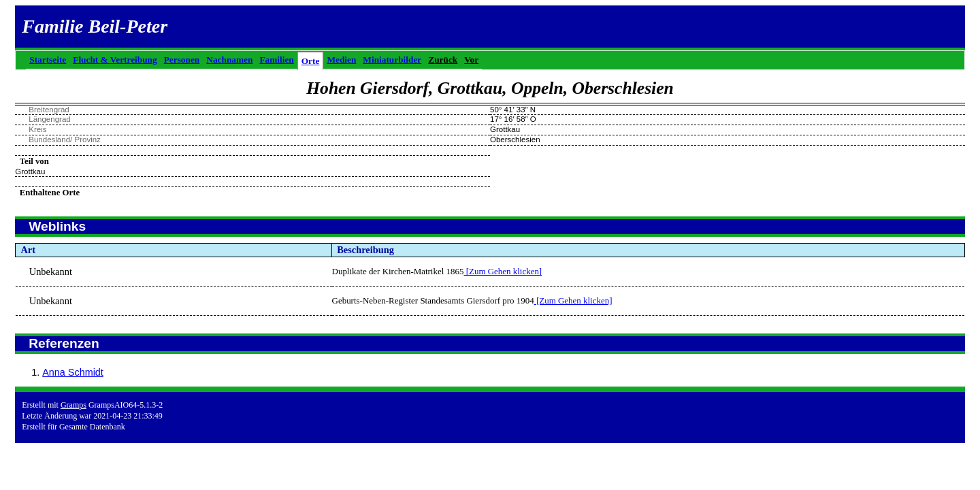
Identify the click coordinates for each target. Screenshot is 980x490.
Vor (471, 60)
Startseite (48, 60)
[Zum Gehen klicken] (503, 271)
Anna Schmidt (73, 372)
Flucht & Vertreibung (115, 60)
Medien (341, 60)
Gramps (73, 405)
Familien (276, 60)
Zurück (443, 60)
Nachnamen (229, 60)
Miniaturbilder (392, 60)
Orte (311, 61)
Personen (182, 60)
